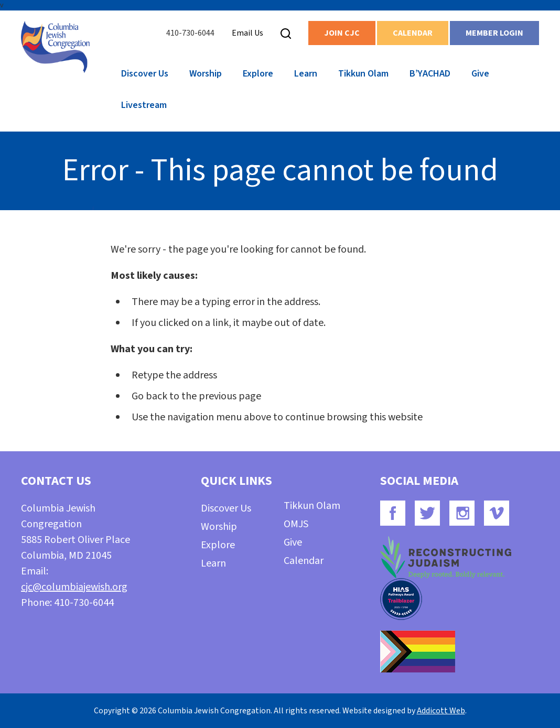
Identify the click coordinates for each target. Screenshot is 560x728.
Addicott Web (441, 711)
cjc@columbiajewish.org (74, 587)
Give (480, 74)
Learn (306, 74)
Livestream (144, 105)
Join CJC (342, 33)
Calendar (413, 33)
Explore (258, 74)
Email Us (247, 33)
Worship (206, 74)
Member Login (494, 33)
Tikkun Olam (363, 74)
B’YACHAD (430, 74)
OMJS (296, 524)
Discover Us (145, 74)
